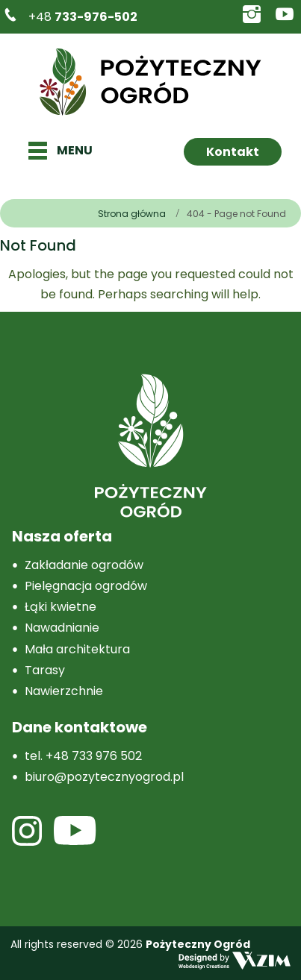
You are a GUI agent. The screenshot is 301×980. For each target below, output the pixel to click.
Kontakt (233, 152)
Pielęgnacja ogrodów (86, 586)
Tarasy (45, 670)
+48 (83, 17)
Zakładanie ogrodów (84, 565)
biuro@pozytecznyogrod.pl (104, 777)
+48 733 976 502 (94, 756)
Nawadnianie (62, 628)
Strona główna (132, 214)
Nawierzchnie (64, 691)
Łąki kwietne (60, 607)
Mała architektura (77, 649)
